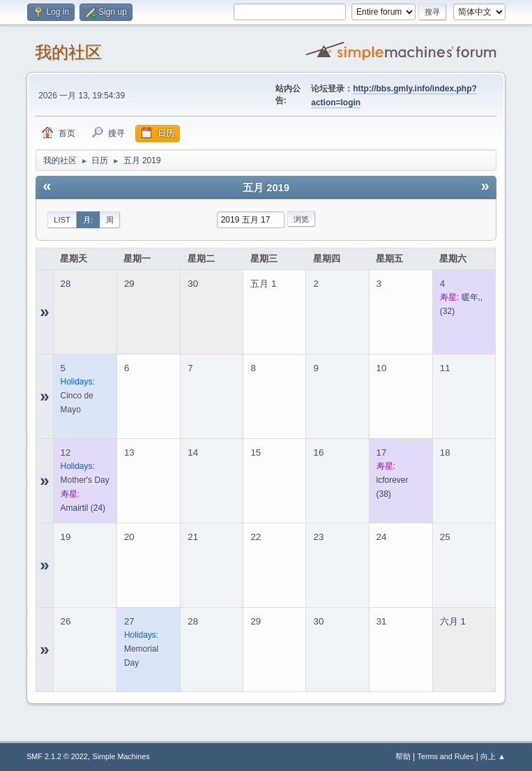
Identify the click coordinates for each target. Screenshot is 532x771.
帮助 (403, 756)
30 (193, 284)
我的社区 (68, 52)
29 (129, 284)
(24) (83, 508)
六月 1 (453, 621)
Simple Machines (121, 756)
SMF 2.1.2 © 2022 (57, 756)
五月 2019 (266, 188)
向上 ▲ (493, 756)
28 (66, 284)
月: (88, 220)
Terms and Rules (446, 756)
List (62, 220)
